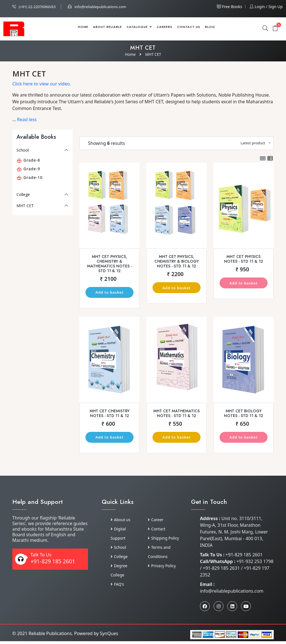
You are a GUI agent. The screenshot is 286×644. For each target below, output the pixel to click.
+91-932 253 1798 (255, 564)
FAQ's (117, 587)
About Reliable (107, 27)
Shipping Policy (163, 541)
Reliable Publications (50, 636)
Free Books (230, 7)
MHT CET (153, 54)
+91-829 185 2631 (222, 571)
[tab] (263, 158)
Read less (27, 119)
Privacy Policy (162, 568)
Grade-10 (33, 177)
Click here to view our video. (42, 84)
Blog (210, 27)
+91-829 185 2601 (53, 564)
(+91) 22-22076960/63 (34, 7)
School (23, 150)
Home (83, 27)
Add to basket (109, 293)
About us (121, 522)
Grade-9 (32, 169)
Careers (165, 27)
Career (156, 522)
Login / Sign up (266, 7)
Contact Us (189, 27)
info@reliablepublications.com (97, 7)
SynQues (109, 636)
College (23, 194)
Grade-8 (32, 160)
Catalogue (139, 27)
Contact (157, 532)
